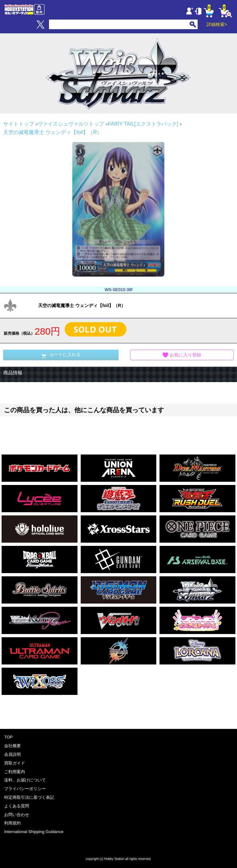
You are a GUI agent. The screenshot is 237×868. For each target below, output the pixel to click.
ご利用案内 (15, 772)
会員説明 (12, 754)
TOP (8, 737)
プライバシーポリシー (25, 789)
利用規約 (12, 823)
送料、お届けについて (25, 780)
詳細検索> (217, 24)
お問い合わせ (17, 815)
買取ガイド (15, 763)
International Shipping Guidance (34, 832)
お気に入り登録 (182, 355)
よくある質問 (17, 806)
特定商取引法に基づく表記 (29, 797)
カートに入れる (61, 355)
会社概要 (12, 746)
